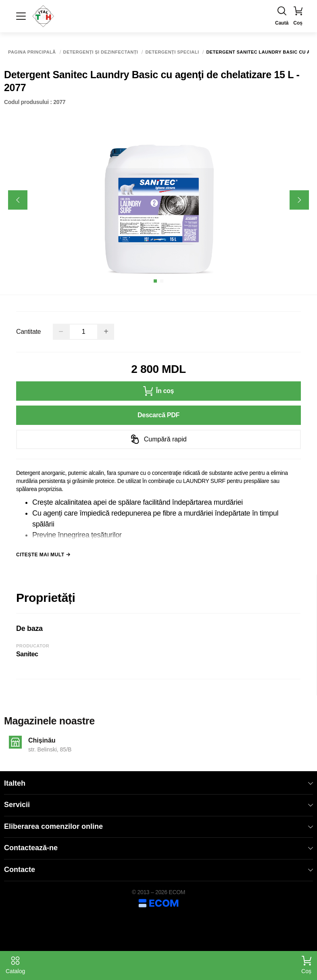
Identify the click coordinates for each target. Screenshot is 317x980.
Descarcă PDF (158, 415)
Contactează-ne (158, 848)
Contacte (158, 870)
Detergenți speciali (172, 52)
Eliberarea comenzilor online (158, 826)
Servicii (158, 805)
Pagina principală (32, 52)
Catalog (15, 965)
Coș (306, 965)
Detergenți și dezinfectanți (101, 52)
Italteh (158, 783)
